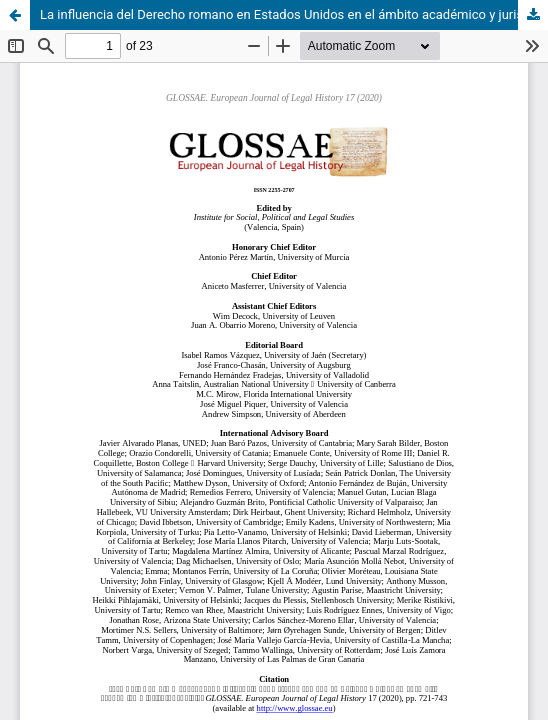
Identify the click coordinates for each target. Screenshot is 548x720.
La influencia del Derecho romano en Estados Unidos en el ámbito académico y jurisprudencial (294, 14)
